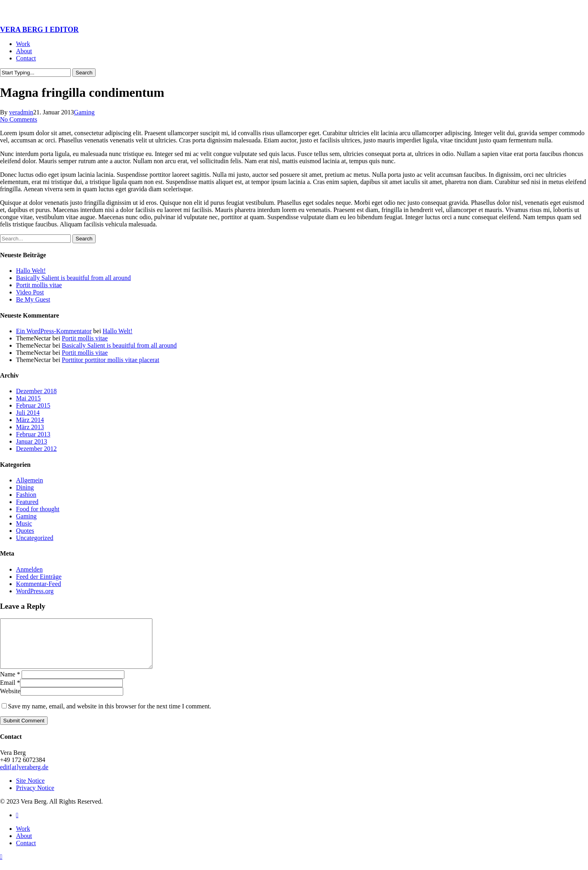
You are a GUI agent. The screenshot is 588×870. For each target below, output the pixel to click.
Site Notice (30, 790)
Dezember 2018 (36, 391)
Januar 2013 (32, 441)
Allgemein (30, 480)
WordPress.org (35, 591)
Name (10, 684)
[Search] (35, 73)
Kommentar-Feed (39, 584)
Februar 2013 (33, 434)
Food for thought (38, 509)
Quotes (25, 531)
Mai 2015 (28, 398)
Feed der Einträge (39, 577)
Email (10, 692)
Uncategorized (35, 538)
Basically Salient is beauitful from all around (73, 278)
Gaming (84, 112)
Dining (25, 487)
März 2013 (30, 427)
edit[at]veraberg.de (24, 777)
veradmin (21, 112)
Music (24, 523)
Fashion (26, 495)
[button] (1, 866)
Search (84, 73)
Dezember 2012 (36, 449)
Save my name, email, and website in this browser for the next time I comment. (110, 716)
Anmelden (29, 569)
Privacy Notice (35, 797)
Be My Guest (33, 299)
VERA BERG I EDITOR (39, 30)
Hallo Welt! (31, 271)
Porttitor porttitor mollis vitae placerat (111, 360)
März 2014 (30, 420)
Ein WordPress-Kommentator (54, 331)
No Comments (19, 119)
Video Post (30, 292)
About (24, 845)
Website (10, 701)
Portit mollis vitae (39, 285)
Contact (26, 853)
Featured (27, 502)
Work (23, 838)
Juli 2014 (28, 413)
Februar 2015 (33, 405)
